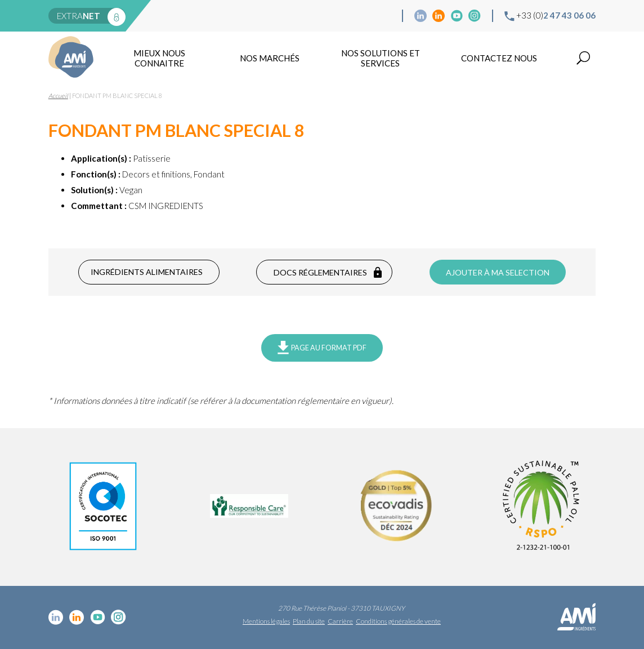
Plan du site (309, 621)
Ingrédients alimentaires (147, 272)
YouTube (457, 16)
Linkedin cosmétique (421, 16)
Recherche (583, 58)
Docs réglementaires (320, 272)
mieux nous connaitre (159, 58)
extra (79, 16)
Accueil (58, 95)
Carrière (340, 621)
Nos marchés (270, 58)
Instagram (475, 16)
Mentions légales (266, 621)
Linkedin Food (439, 16)
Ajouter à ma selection (498, 272)
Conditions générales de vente (398, 621)
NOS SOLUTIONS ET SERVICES (381, 58)
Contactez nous (499, 58)
